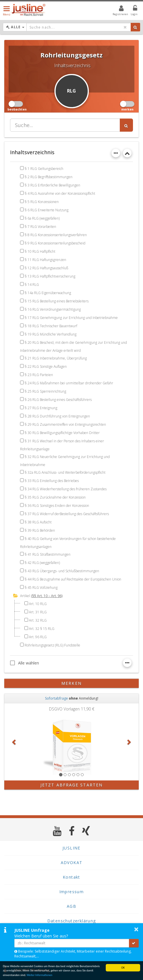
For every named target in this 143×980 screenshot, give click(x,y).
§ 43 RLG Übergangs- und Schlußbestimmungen (62, 571)
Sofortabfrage (56, 698)
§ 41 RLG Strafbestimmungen (48, 554)
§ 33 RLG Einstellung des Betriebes (52, 481)
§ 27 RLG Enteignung (41, 408)
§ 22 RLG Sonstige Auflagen (46, 367)
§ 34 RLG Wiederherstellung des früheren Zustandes (66, 489)
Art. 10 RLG (38, 604)
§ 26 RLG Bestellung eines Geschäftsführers (58, 400)
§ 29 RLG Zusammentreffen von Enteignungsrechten (65, 424)
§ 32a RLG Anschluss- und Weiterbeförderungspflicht (65, 472)
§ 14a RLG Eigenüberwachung (48, 293)
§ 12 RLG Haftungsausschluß (46, 268)
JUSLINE (71, 848)
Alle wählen (25, 663)
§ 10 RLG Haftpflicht (40, 251)
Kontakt (71, 877)
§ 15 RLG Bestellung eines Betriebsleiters (57, 301)
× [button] (136, 929)
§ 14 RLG (32, 285)
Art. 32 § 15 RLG (42, 629)
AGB (71, 906)
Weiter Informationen (40, 975)
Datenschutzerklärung (72, 921)
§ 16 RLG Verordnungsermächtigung (53, 309)
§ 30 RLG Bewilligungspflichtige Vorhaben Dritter (62, 433)
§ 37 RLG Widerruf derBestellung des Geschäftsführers (67, 514)
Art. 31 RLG (38, 612)
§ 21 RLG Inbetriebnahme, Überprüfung (56, 358)
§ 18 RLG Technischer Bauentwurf (51, 326)
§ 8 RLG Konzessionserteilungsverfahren (56, 235)
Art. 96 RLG (38, 637)
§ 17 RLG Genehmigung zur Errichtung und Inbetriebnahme (71, 318)
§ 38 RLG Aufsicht (38, 522)
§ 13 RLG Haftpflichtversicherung (50, 276)
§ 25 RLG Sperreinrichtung (45, 391)
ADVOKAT (72, 862)
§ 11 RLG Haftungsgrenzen (45, 260)
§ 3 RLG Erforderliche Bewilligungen (52, 185)
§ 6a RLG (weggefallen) (42, 218)
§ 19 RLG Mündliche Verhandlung (51, 334)
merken (71, 683)
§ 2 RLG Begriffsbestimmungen (49, 177)
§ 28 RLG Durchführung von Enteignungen (57, 416)
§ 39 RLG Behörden (40, 530)
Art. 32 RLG (38, 620)
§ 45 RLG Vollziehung (41, 588)
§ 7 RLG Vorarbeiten (40, 227)
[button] (14, 742)
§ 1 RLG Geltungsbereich (44, 169)
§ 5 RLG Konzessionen (42, 202)
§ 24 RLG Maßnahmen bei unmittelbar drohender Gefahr (69, 383)
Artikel (25, 596)
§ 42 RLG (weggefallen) (42, 563)
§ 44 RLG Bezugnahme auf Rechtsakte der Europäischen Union (73, 579)
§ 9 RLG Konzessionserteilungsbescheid (55, 243)
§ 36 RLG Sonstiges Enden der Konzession (57, 506)
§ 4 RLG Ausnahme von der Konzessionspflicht (60, 193)
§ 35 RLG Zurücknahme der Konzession (55, 497)
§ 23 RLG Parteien (39, 375)
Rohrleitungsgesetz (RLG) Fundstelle (52, 645)
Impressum (72, 892)
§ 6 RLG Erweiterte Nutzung (47, 210)
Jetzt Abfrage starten (71, 785)
